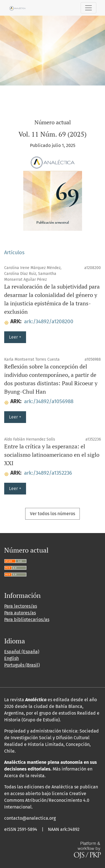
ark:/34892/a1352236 (48, 473)
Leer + (15, 337)
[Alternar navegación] (88, 8)
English (11, 658)
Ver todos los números (53, 514)
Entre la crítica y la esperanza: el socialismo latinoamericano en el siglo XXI (52, 455)
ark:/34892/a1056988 (49, 401)
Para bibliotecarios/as (27, 620)
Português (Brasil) (22, 665)
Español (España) (22, 652)
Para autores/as (20, 613)
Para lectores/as (21, 606)
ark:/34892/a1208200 (49, 321)
